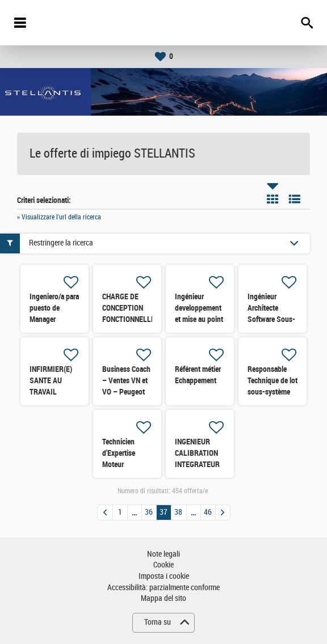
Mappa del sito (163, 598)
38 (178, 512)
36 (149, 512)
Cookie (163, 565)
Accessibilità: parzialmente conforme (163, 588)
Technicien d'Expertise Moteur (119, 453)
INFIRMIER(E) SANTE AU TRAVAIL (51, 380)
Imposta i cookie (164, 576)
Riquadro (272, 199)
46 (208, 512)
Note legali (163, 554)
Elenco (295, 199)
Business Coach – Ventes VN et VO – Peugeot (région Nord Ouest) (126, 392)
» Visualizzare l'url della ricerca (59, 217)
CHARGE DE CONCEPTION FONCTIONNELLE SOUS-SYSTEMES (129, 319)
